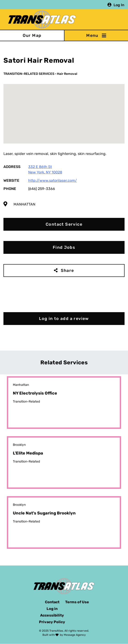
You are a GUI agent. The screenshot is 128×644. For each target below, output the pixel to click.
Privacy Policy (52, 622)
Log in (52, 609)
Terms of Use (77, 602)
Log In (119, 5)
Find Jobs (64, 247)
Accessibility (52, 615)
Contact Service (64, 224)
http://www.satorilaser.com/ (53, 180)
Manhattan (24, 204)
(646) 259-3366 (42, 189)
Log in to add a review (64, 319)
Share (67, 271)
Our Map (32, 35)
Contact (52, 602)
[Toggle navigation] (96, 35)
